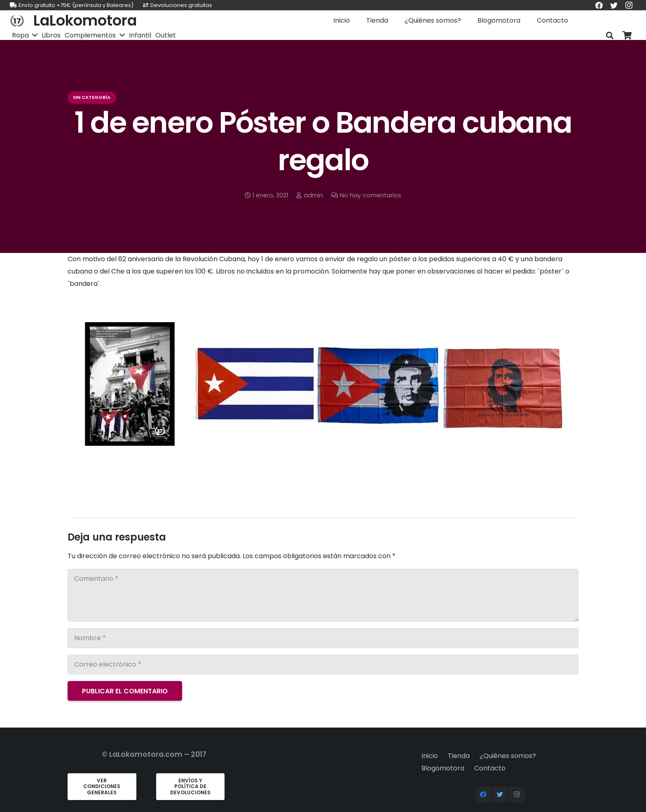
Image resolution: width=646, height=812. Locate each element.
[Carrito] (627, 36)
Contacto (490, 768)
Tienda (459, 756)
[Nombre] (323, 638)
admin (313, 195)
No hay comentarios (371, 195)
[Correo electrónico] (323, 665)
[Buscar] (610, 36)
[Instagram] (517, 795)
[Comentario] (323, 595)
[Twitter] (500, 795)
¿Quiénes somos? (508, 756)
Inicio (430, 756)
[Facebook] (483, 795)
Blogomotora (443, 768)
